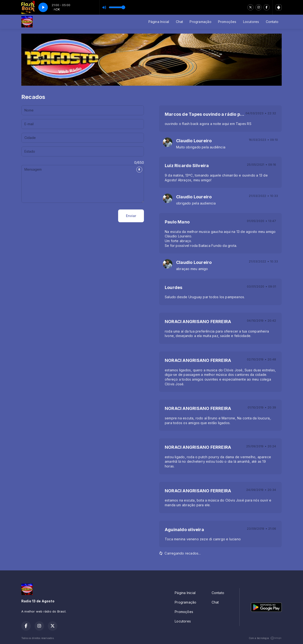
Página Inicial (159, 22)
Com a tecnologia (265, 638)
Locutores (251, 22)
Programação (200, 22)
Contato (272, 22)
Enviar (131, 216)
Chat (180, 22)
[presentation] (57, 216)
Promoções (227, 22)
